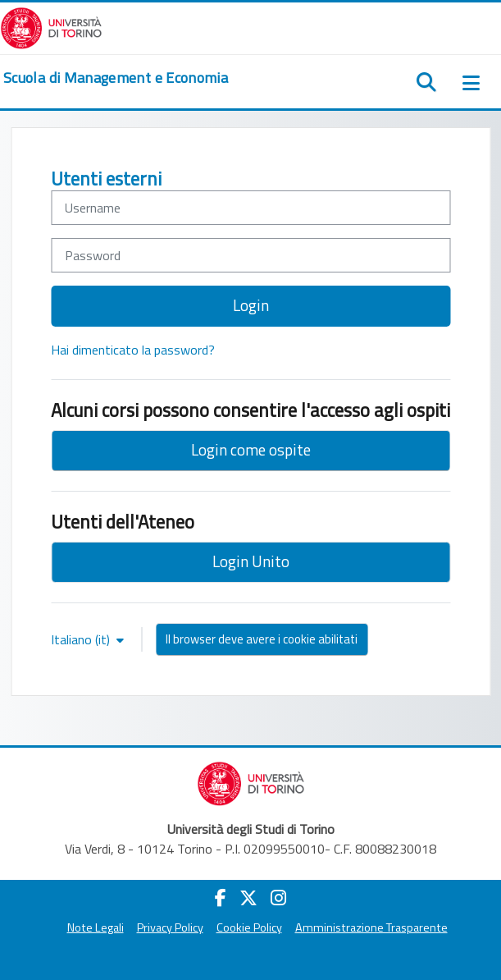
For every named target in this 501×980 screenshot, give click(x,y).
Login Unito (251, 561)
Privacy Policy (170, 927)
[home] (116, 78)
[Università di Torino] (51, 26)
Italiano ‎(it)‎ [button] (82, 639)
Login (251, 305)
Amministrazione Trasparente (371, 927)
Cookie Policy (249, 927)
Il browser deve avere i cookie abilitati (262, 639)
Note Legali (96, 927)
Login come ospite (251, 449)
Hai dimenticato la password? (133, 350)
